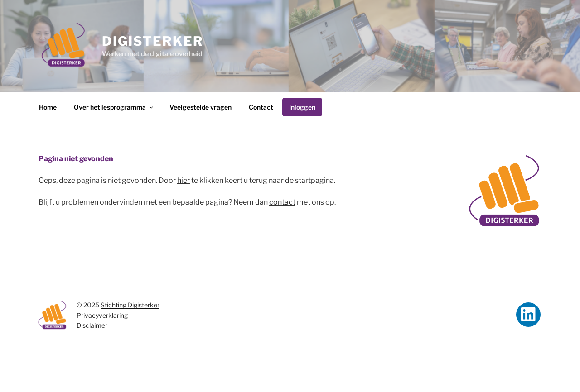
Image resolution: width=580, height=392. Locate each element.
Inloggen (302, 107)
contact (282, 202)
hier (184, 180)
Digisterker (153, 41)
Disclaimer (92, 325)
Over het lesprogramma (114, 107)
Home (48, 107)
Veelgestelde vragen (201, 107)
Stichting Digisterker (130, 305)
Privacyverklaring (102, 315)
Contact (261, 107)
